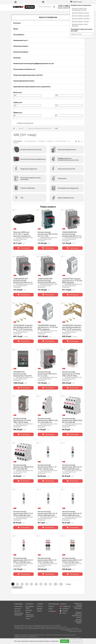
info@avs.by (65, 606)
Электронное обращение (19, 614)
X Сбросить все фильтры (25, 123)
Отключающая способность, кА (25, 69)
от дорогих (50, 141)
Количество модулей (21, 52)
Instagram (64, 609)
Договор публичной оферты (78, 621)
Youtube (64, 611)
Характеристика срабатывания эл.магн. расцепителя (32, 87)
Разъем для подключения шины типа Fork (28, 75)
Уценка (39, 611)
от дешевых (41, 141)
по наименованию (30, 141)
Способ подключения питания (24, 81)
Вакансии (18, 611)
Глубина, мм (18, 102)
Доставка (29, 610)
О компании (18, 606)
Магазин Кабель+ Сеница (80, 13)
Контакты (18, 609)
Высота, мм (18, 92)
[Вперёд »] (68, 584)
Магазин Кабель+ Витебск (81, 19)
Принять (65, 641)
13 (55, 584)
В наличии (17, 23)
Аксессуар (17, 58)
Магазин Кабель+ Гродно (80, 22)
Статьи (28, 619)
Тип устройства (19, 35)
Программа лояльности (30, 616)
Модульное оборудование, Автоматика (39, 128)
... (50, 584)
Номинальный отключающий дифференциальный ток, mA (34, 64)
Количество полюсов (21, 46)
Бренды (40, 609)
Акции (50, 609)
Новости (51, 606)
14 (61, 584)
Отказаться (76, 641)
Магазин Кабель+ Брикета (81, 16)
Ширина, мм (18, 113)
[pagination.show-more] (17, 587)
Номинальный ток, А (21, 40)
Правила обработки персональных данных (77, 615)
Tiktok (63, 613)
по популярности (61, 141)
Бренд (16, 29)
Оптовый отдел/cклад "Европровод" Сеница (79, 9)
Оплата (28, 613)
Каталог (21, 128)
